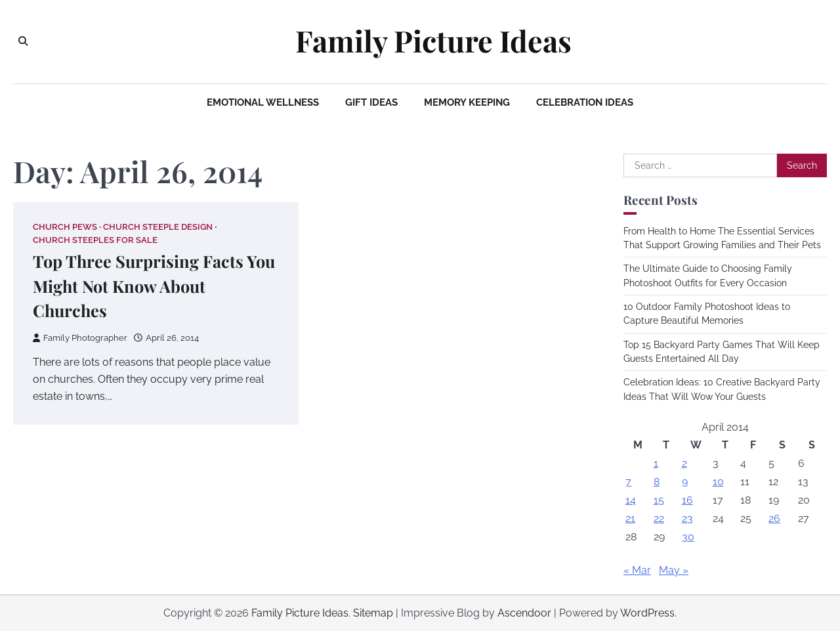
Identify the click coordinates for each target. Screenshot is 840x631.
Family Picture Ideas (433, 41)
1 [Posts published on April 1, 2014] (656, 463)
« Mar (637, 570)
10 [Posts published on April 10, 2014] (718, 482)
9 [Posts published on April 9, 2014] (685, 482)
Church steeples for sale (95, 240)
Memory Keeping (467, 102)
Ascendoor (524, 613)
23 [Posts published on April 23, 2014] (687, 518)
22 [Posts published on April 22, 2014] (659, 518)
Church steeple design (158, 227)
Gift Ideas (371, 102)
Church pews (65, 227)
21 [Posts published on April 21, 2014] (630, 518)
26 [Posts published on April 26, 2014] (774, 518)
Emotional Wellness (263, 102)
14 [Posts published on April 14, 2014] (631, 500)
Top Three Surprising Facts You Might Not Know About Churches (154, 286)
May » (674, 570)
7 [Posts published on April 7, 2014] (628, 482)
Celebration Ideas (585, 102)
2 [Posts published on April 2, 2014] (684, 463)
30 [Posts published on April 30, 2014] (688, 537)
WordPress (647, 613)
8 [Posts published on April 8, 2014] (657, 482)
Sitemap (373, 613)
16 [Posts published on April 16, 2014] (687, 500)
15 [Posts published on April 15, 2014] (659, 500)
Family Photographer (80, 338)
